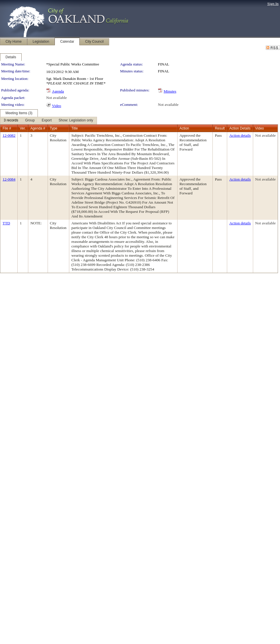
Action (184, 128)
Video (57, 106)
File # (7, 128)
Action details (240, 135)
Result (220, 128)
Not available (56, 98)
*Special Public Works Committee (73, 64)
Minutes (170, 91)
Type (54, 128)
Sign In (273, 4)
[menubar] (48, 121)
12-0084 (9, 179)
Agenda (58, 91)
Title (74, 128)
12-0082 (9, 135)
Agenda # (38, 128)
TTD (6, 223)
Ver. (23, 128)
